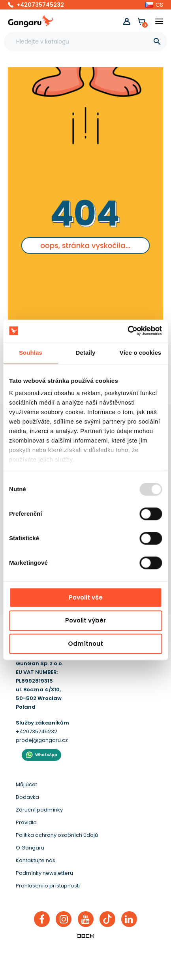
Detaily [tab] (86, 353)
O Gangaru (30, 848)
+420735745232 (40, 5)
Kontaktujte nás (36, 860)
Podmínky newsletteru (44, 873)
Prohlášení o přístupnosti (48, 886)
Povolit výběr (85, 621)
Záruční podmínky (39, 810)
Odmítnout (85, 644)
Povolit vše (86, 597)
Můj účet (26, 784)
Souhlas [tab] (31, 353)
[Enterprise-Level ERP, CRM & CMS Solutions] (86, 936)
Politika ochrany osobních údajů (57, 835)
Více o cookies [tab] (141, 353)
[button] (154, 5)
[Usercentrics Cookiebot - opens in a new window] (127, 331)
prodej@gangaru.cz (42, 740)
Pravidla (26, 822)
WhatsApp (46, 755)
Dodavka (27, 797)
